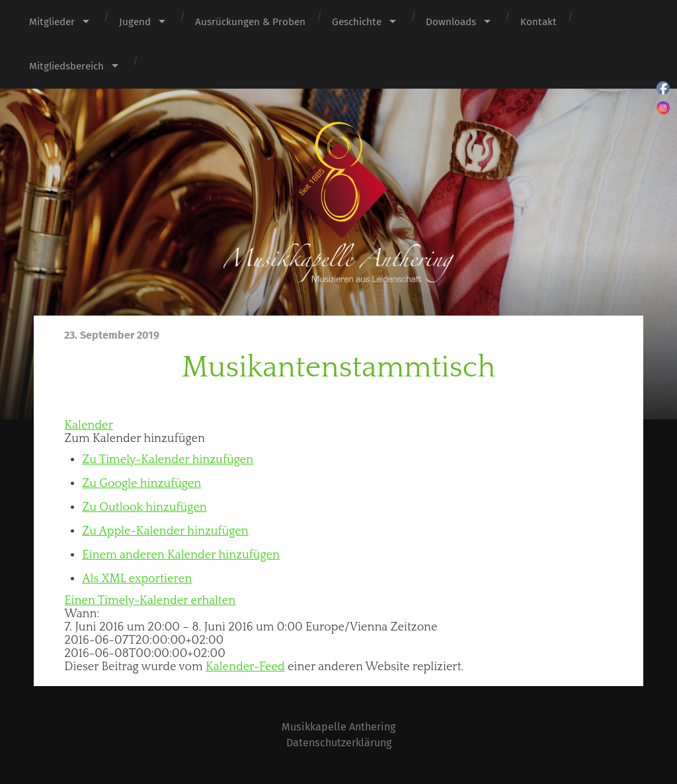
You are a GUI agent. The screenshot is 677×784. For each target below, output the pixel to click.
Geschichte (357, 22)
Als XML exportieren (137, 579)
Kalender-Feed (245, 667)
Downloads (451, 22)
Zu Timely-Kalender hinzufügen (168, 460)
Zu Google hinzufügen (141, 484)
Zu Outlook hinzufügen (144, 507)
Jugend (135, 22)
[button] (135, 439)
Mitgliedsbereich (66, 66)
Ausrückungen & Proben (250, 22)
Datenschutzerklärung (339, 743)
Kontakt (538, 22)
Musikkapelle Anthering (338, 727)
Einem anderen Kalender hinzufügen (181, 555)
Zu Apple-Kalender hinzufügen (165, 531)
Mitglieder (52, 22)
